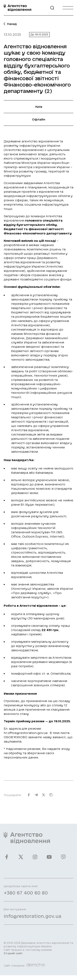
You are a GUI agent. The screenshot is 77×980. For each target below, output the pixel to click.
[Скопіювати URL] (51, 797)
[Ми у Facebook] (7, 859)
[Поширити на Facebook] (29, 797)
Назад (10, 24)
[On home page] (17, 8)
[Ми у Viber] (63, 859)
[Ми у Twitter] (21, 859)
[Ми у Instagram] (35, 859)
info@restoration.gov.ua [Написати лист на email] (32, 919)
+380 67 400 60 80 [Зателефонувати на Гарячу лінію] (26, 895)
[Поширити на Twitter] (44, 797)
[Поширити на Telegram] (36, 797)
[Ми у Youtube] (49, 859)
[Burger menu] (68, 8)
